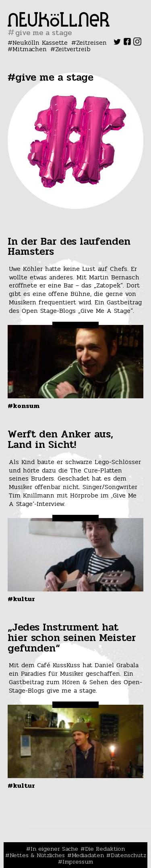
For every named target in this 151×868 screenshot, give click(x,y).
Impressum (78, 862)
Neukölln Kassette (40, 43)
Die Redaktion (105, 849)
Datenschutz (128, 855)
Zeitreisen (91, 43)
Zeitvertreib (73, 49)
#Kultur (21, 599)
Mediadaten (88, 855)
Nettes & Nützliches (37, 855)
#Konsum (24, 406)
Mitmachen (30, 49)
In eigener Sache (54, 849)
